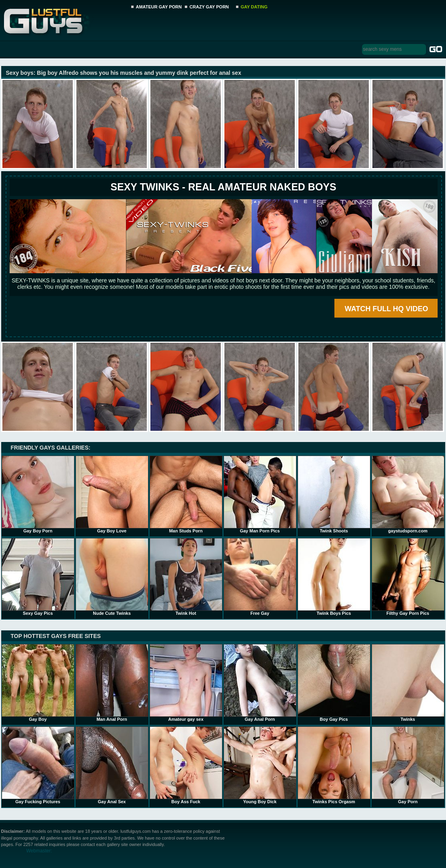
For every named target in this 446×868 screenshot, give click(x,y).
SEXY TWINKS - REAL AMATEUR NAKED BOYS (223, 187)
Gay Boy (38, 683)
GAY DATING (254, 7)
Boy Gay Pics (334, 683)
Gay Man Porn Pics (260, 494)
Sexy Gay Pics (38, 577)
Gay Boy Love (112, 494)
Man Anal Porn (112, 683)
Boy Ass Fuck (186, 765)
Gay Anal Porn (260, 683)
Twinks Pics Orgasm (334, 765)
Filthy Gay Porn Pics (408, 577)
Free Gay (260, 577)
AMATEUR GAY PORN (159, 7)
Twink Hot (186, 577)
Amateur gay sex (186, 683)
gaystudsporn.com (408, 494)
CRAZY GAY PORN (209, 7)
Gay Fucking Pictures (38, 765)
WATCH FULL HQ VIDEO (386, 309)
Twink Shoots (334, 494)
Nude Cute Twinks (112, 577)
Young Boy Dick (260, 765)
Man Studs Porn (186, 494)
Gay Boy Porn (38, 494)
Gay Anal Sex (112, 765)
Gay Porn (408, 765)
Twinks (408, 683)
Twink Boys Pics (334, 577)
